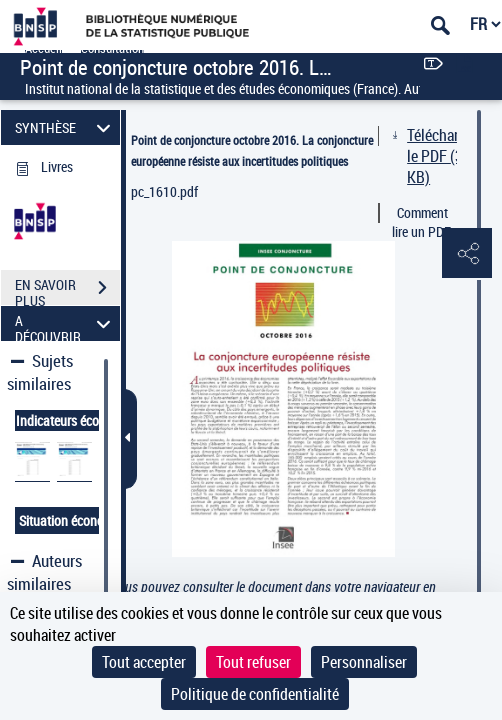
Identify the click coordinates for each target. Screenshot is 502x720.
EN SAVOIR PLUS (67, 290)
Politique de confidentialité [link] (255, 694)
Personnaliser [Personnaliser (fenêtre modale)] (364, 662)
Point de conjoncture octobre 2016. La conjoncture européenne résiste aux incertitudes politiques (252, 150)
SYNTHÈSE (65, 127)
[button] (467, 254)
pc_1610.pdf (164, 191)
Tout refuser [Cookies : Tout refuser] (253, 662)
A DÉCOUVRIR (65, 323)
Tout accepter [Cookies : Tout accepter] (144, 662)
